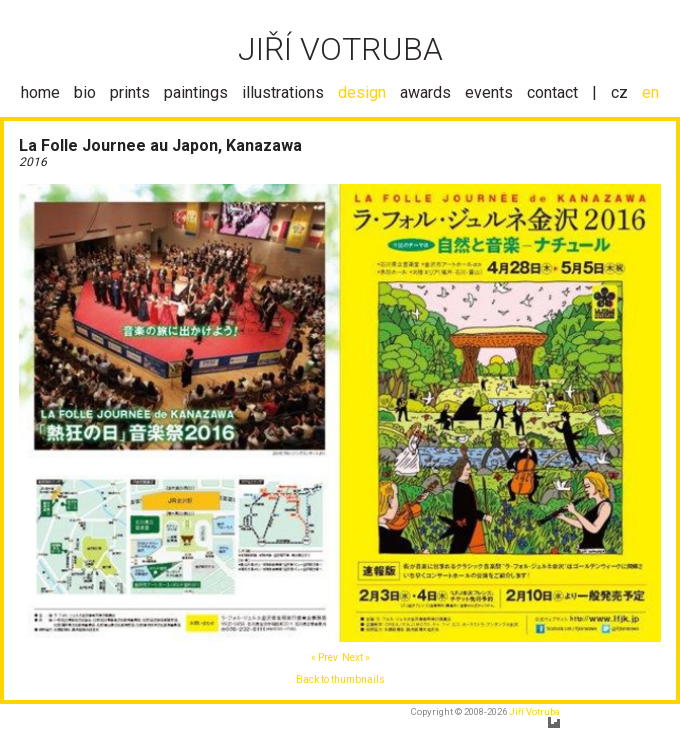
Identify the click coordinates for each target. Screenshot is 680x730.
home (40, 92)
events (489, 92)
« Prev (324, 657)
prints (130, 92)
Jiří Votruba (534, 711)
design (362, 92)
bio (85, 92)
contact (552, 92)
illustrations (283, 92)
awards (425, 92)
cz (619, 92)
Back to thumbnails (340, 679)
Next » (356, 657)
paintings (196, 92)
